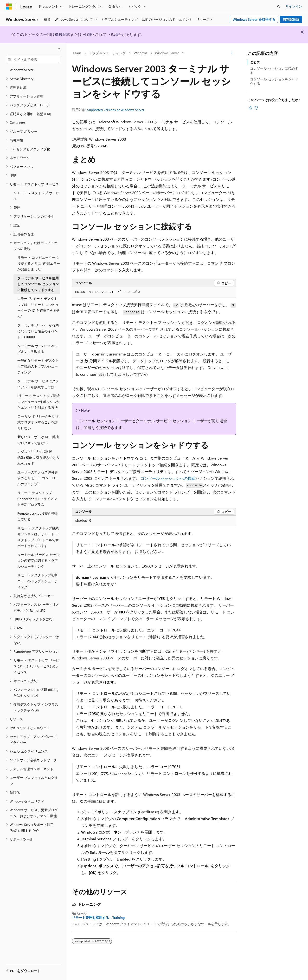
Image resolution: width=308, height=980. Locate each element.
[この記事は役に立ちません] (256, 108)
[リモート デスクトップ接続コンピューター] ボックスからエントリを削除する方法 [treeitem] (38, 401)
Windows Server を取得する (254, 19)
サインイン (294, 6)
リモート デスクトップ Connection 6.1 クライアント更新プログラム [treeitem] (37, 499)
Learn (77, 53)
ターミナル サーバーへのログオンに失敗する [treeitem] (38, 349)
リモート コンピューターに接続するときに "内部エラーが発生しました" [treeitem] (39, 263)
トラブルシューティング (107, 53)
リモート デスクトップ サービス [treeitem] (36, 196)
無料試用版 (291, 19)
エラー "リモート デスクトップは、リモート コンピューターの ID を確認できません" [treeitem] (38, 307)
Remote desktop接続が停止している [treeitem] (38, 516)
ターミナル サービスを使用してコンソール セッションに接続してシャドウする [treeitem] (38, 284)
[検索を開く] (279, 7)
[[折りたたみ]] (59, 49)
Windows (141, 53)
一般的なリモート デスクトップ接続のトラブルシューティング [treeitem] (38, 366)
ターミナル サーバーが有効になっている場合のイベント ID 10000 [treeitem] (38, 331)
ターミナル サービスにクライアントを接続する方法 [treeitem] (38, 384)
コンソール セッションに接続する (274, 70)
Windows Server (167, 53)
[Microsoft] (9, 7)
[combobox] (33, 59)
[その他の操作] (232, 53)
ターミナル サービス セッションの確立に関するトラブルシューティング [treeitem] (38, 560)
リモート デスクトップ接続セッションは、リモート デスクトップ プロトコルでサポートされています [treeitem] (38, 537)
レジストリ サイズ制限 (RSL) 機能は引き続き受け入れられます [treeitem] (38, 457)
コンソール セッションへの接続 (168, 478)
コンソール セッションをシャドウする (274, 81)
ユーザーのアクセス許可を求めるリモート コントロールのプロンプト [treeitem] (38, 478)
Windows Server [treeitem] (22, 70)
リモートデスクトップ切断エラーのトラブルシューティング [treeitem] (38, 581)
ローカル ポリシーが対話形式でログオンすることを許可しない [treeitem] (38, 422)
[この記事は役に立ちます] (250, 108)
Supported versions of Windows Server (116, 110)
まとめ (255, 62)
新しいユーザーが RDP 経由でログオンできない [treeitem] (38, 440)
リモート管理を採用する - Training (98, 918)
